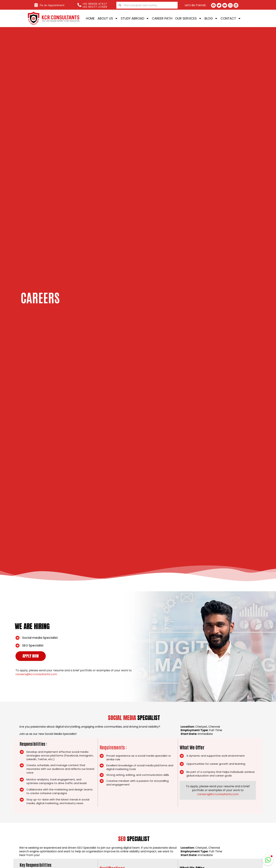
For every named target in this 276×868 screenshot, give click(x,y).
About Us (108, 18)
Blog (211, 18)
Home (90, 18)
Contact (231, 18)
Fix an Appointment (52, 5)
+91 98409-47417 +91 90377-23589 (95, 5)
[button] (268, 860)
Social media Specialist (40, 638)
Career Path (162, 18)
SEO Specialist (33, 645)
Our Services (188, 18)
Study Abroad (135, 18)
